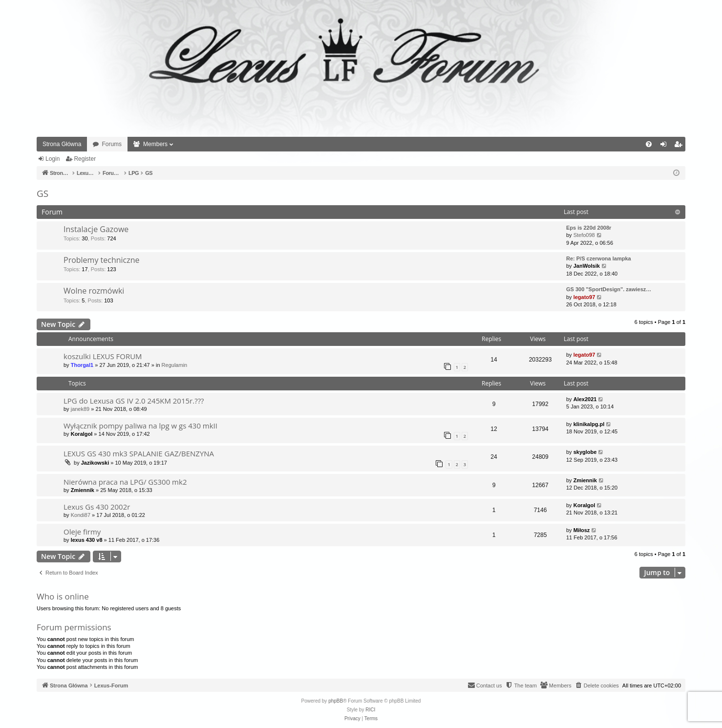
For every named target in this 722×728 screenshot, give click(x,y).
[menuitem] (649, 144)
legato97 (584, 297)
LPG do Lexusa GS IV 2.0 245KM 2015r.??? (134, 401)
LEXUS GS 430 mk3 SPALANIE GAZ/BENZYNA (139, 453)
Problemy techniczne (102, 260)
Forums (112, 144)
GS (42, 193)
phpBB (336, 701)
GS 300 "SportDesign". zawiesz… (609, 289)
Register (85, 159)
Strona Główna (62, 144)
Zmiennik (83, 490)
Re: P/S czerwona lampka (599, 258)
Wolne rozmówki (94, 291)
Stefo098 (584, 235)
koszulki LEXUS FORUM (103, 356)
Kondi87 (81, 515)
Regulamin (175, 365)
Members (155, 144)
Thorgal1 (82, 365)
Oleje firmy (82, 532)
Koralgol (82, 434)
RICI (370, 710)
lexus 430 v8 (87, 540)
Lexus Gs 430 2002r (97, 507)
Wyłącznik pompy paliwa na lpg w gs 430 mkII (140, 426)
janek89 (80, 409)
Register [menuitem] (680, 146)
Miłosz (582, 530)
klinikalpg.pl (589, 424)
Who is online (63, 596)
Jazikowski (95, 463)
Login (53, 159)
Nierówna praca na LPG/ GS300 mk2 (125, 482)
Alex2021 (585, 399)
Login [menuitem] (666, 146)
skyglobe (585, 452)
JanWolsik (587, 266)
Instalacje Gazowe (96, 229)
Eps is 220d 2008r (589, 228)
